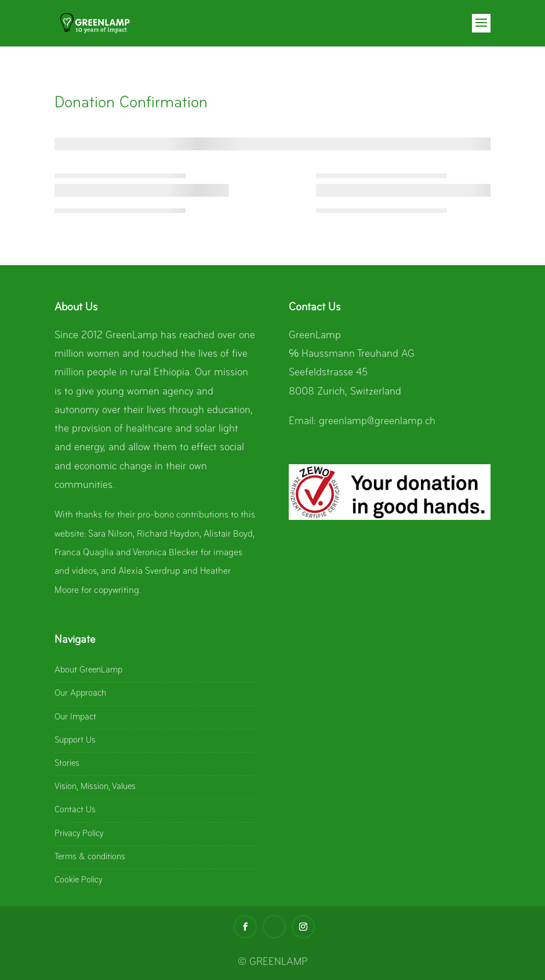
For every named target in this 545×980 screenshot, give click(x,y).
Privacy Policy (79, 834)
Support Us (75, 740)
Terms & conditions (90, 857)
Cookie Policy (78, 880)
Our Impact (75, 717)
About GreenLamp (88, 670)
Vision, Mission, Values (95, 787)
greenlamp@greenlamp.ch (377, 422)
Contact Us (75, 810)
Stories (67, 764)
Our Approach (80, 693)
